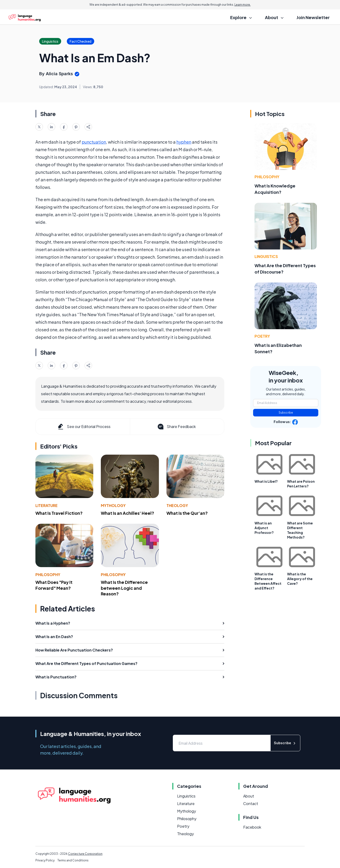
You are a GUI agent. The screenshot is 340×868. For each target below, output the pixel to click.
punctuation (94, 142)
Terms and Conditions (73, 860)
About (249, 796)
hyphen (184, 142)
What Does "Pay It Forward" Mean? (54, 585)
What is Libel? (266, 481)
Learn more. (243, 5)
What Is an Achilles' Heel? (127, 513)
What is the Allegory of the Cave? (300, 579)
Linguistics (266, 256)
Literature (47, 505)
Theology (177, 505)
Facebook (252, 827)
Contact (251, 804)
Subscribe (286, 413)
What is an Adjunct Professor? (264, 528)
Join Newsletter (313, 17)
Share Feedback (176, 427)
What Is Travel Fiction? (59, 513)
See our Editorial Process (84, 427)
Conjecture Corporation (85, 854)
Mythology (113, 505)
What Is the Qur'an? (187, 513)
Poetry (262, 336)
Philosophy (48, 575)
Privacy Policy (45, 860)
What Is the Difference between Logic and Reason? (124, 588)
